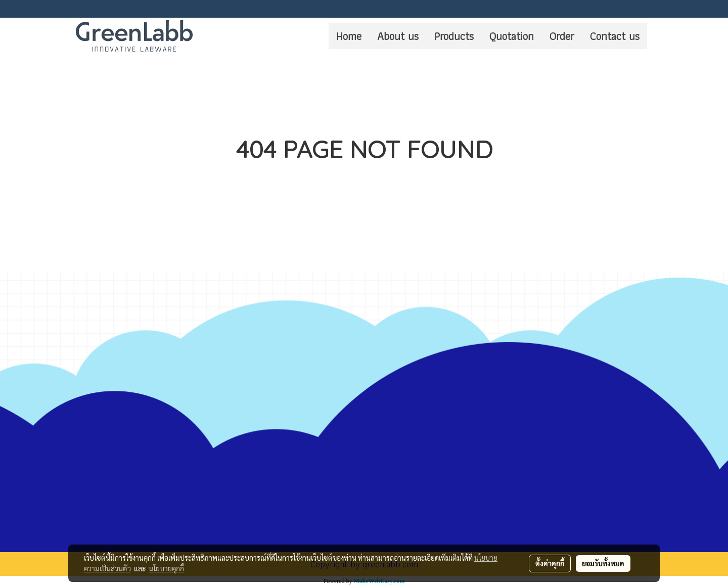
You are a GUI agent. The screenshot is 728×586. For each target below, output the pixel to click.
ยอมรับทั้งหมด (603, 563)
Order (562, 36)
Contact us (615, 36)
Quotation (512, 36)
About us (398, 36)
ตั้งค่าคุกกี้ (550, 563)
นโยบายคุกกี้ (166, 568)
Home (349, 36)
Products (454, 36)
